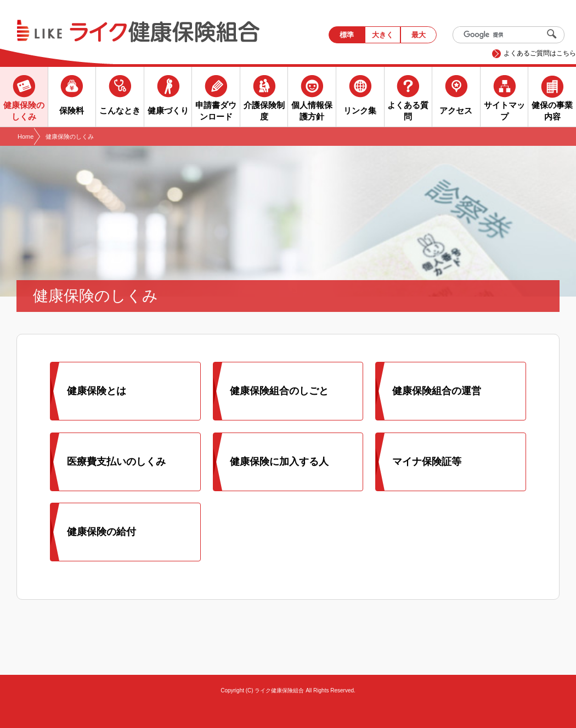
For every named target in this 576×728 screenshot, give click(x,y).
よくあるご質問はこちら (540, 53)
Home (26, 136)
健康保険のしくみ (70, 136)
